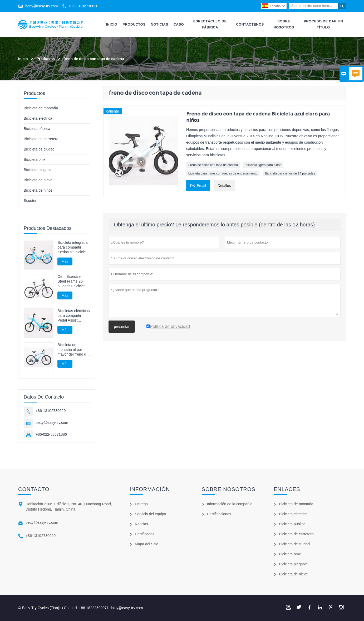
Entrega (141, 504)
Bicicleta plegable (38, 170)
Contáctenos (250, 24)
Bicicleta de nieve (38, 180)
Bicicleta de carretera (41, 139)
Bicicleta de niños (38, 190)
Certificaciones (219, 514)
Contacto (34, 489)
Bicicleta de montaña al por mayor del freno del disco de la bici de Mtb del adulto (73, 350)
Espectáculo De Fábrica (210, 24)
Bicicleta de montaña (41, 108)
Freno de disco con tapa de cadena (213, 165)
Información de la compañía (230, 504)
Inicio (112, 24)
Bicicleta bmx (35, 159)
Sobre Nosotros (284, 24)
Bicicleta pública (37, 129)
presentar (122, 327)
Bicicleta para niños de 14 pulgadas (290, 173)
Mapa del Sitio (147, 544)
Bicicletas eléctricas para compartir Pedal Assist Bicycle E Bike (73, 316)
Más (65, 261)
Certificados (145, 534)
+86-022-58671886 (51, 434)
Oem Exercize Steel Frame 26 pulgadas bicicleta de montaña (72, 281)
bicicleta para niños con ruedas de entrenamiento (223, 173)
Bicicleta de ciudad (39, 149)
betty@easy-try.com (42, 6)
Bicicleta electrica (38, 118)
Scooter (30, 201)
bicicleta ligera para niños (263, 165)
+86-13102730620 (83, 6)
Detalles (224, 186)
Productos (134, 24)
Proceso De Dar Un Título (323, 24)
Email (198, 185)
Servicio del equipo (150, 514)
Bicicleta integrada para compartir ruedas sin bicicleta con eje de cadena (73, 247)
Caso (179, 24)
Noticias (160, 24)
